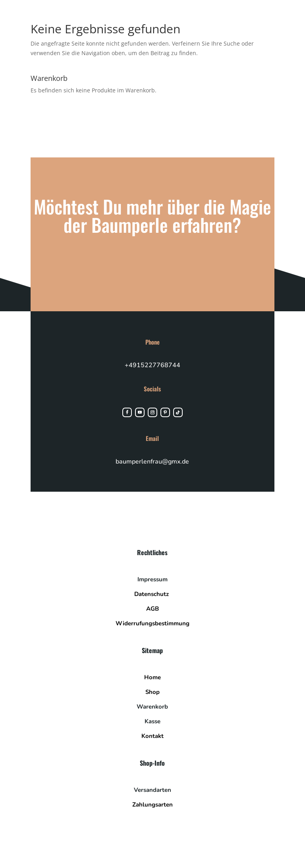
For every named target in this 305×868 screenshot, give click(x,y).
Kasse (152, 721)
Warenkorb (152, 707)
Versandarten (152, 790)
